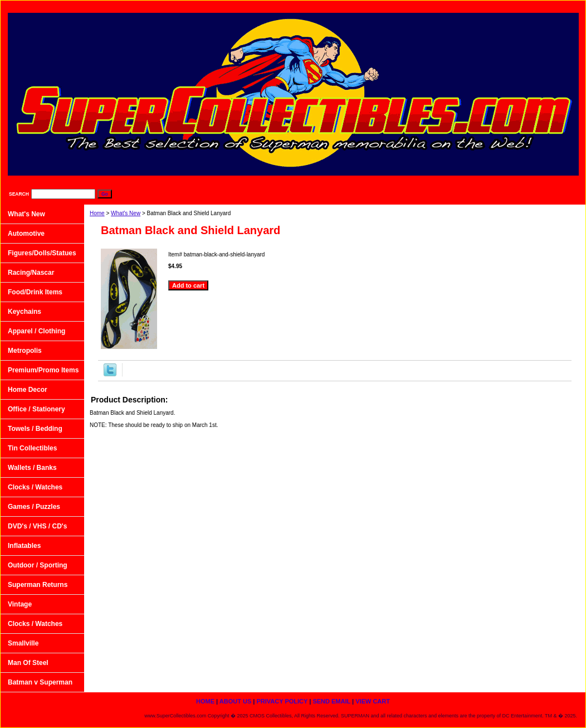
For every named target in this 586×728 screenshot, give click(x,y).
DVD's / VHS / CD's (37, 526)
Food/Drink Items (35, 292)
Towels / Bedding (35, 429)
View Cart (557, 6)
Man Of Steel (28, 663)
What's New (126, 213)
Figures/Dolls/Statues (42, 253)
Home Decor (28, 390)
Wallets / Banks (32, 468)
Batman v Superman (40, 682)
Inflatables (24, 546)
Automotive (26, 234)
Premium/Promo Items (43, 370)
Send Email (504, 6)
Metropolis (25, 351)
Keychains (25, 312)
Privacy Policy (445, 6)
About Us (387, 6)
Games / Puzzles (34, 507)
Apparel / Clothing (36, 331)
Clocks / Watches (35, 487)
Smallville (23, 643)
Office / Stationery (36, 409)
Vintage (20, 604)
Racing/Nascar (31, 273)
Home (97, 213)
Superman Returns (38, 585)
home (342, 6)
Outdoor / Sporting (38, 565)
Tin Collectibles (32, 448)
